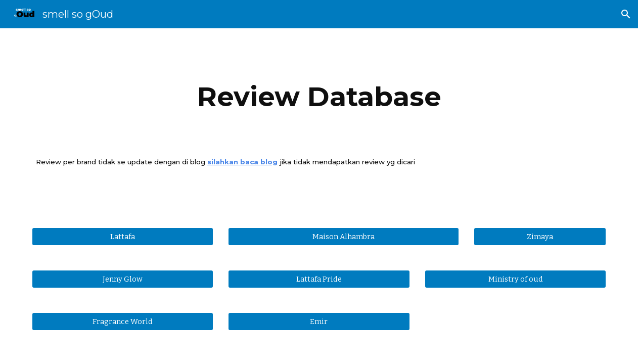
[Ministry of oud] (516, 279)
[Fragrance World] (123, 321)
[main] (319, 97)
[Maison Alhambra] (344, 236)
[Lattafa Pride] (319, 279)
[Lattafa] (123, 236)
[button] (626, 14)
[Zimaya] (540, 236)
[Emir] (319, 321)
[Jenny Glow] (123, 279)
